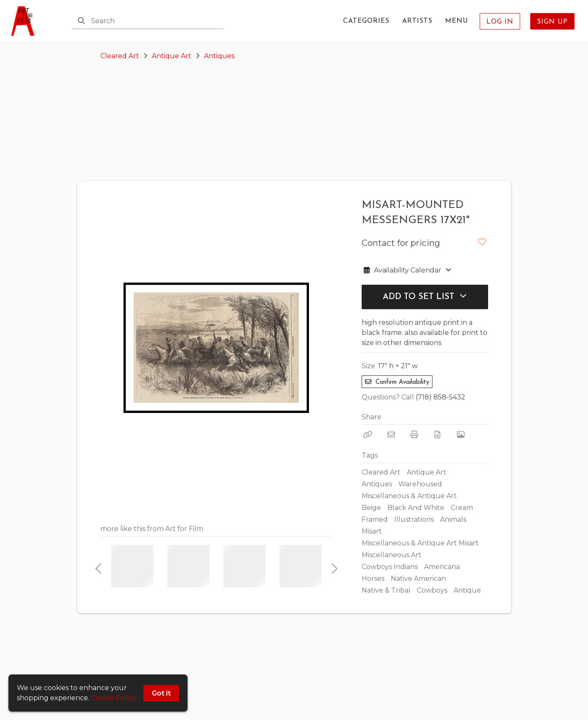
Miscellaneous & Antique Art (409, 496)
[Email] (391, 434)
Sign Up (552, 22)
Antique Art (172, 56)
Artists (417, 21)
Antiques (219, 56)
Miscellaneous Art (392, 555)
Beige (371, 508)
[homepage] (25, 21)
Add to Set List (425, 297)
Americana (442, 567)
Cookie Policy (113, 698)
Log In (500, 22)
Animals (453, 519)
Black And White (416, 508)
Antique (467, 590)
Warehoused (420, 484)
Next (332, 566)
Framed (375, 519)
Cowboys (432, 590)
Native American (418, 578)
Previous (98, 566)
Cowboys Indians (390, 567)
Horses (373, 578)
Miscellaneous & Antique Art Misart (420, 543)
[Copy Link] (368, 434)
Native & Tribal (386, 590)
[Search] (81, 21)
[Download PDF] (438, 434)
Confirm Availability (397, 382)
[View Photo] (461, 434)
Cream (462, 508)
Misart (372, 531)
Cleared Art (120, 56)
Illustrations (414, 519)
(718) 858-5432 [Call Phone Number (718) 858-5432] (440, 397)
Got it (161, 693)
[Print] (414, 434)
